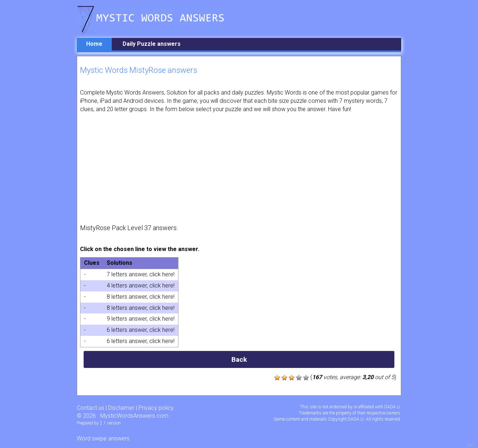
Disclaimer (121, 408)
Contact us (90, 408)
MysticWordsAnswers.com (134, 416)
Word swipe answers (103, 438)
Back (239, 359)
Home (94, 44)
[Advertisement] (239, 168)
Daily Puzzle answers (152, 44)
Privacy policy (156, 408)
